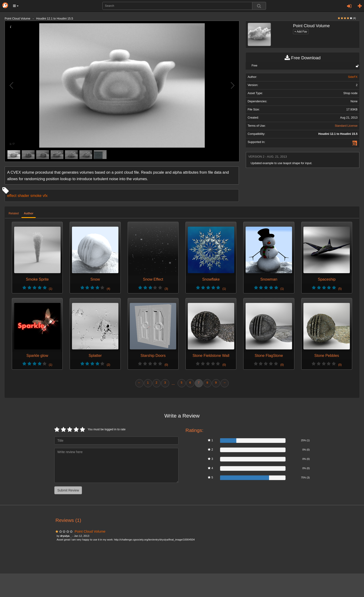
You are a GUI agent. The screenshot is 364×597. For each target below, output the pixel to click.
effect (12, 196)
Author (28, 213)
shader (23, 196)
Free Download (303, 58)
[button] (16, 6)
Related (14, 213)
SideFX (353, 77)
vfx (45, 196)
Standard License (346, 126)
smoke (36, 196)
